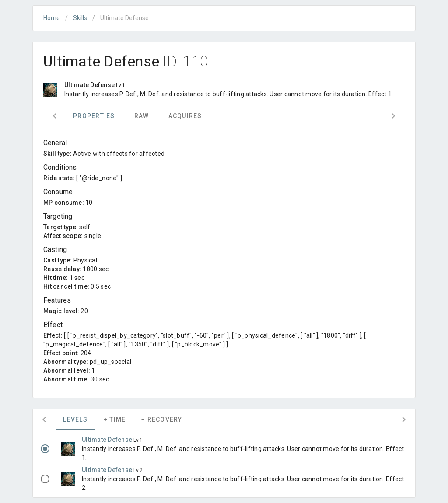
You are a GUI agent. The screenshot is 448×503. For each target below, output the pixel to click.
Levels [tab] (75, 419)
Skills (80, 18)
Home (52, 18)
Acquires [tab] (185, 116)
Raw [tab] (142, 116)
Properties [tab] (94, 116)
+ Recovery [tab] (162, 419)
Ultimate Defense (108, 440)
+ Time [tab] (115, 419)
